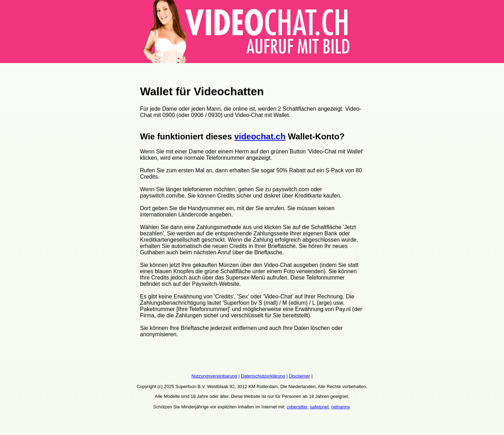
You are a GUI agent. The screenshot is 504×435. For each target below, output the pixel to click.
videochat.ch (260, 136)
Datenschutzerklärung (263, 376)
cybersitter (297, 407)
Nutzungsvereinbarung (214, 376)
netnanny (340, 407)
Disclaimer (299, 376)
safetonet (320, 407)
